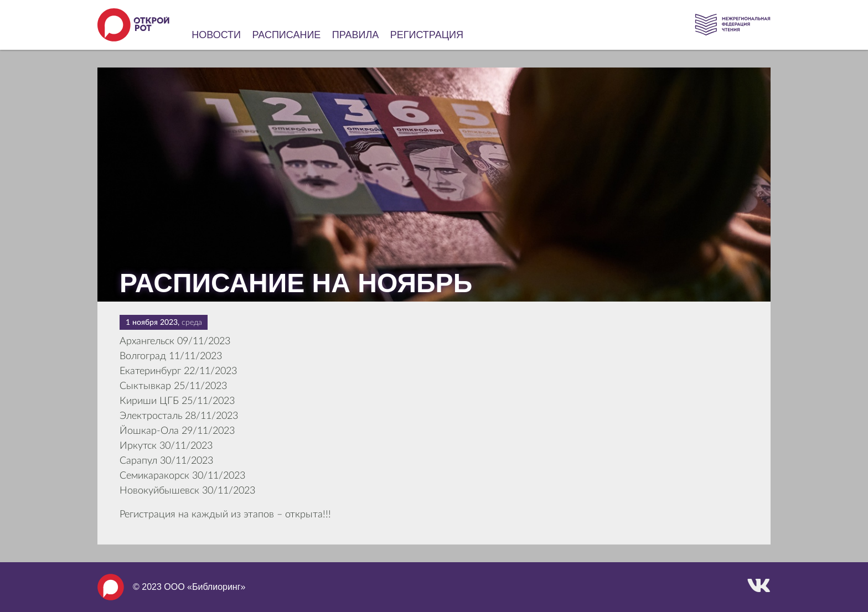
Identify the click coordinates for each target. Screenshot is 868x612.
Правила (356, 35)
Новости (216, 35)
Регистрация (427, 35)
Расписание (287, 35)
